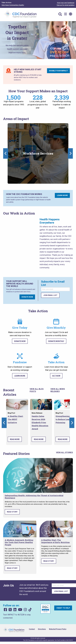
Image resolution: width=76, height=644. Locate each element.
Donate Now (27, 297)
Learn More (62, 195)
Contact (32, 629)
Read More (15, 439)
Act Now (56, 376)
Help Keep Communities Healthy (13, 5)
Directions (42, 629)
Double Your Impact (58, 71)
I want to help (63, 608)
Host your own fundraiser (66, 3)
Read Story (12, 512)
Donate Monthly (56, 341)
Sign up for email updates (66, 5)
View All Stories (64, 452)
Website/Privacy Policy (58, 629)
